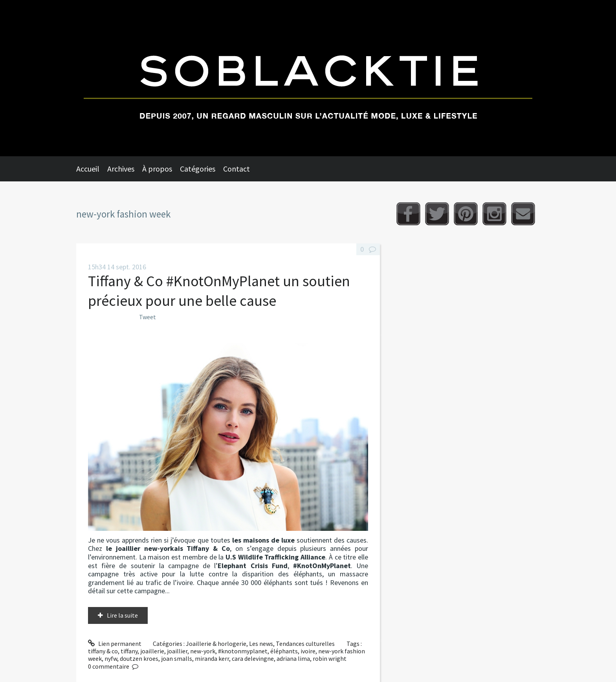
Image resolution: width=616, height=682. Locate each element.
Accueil (88, 169)
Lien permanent (115, 644)
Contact (236, 169)
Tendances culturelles (305, 644)
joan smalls (177, 658)
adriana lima (293, 658)
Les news (261, 644)
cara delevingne (253, 658)
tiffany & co (103, 651)
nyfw (111, 658)
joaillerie (152, 651)
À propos (157, 169)
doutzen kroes (139, 658)
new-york (203, 651)
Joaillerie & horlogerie (216, 644)
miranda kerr (212, 658)
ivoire (308, 651)
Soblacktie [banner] (308, 78)
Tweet (148, 317)
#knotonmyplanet (243, 651)
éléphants (284, 651)
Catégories (198, 169)
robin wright (330, 658)
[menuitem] (92, 169)
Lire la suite (122, 615)
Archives (121, 169)
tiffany (129, 651)
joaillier (177, 651)
